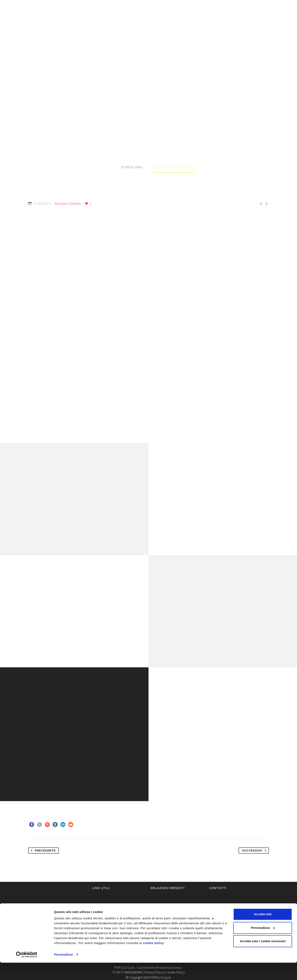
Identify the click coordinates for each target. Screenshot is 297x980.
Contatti (281, 19)
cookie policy (153, 961)
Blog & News (195, 19)
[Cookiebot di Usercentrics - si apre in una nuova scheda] (27, 972)
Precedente (42, 851)
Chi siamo (127, 19)
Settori (150, 19)
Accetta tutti (263, 932)
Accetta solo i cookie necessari (263, 959)
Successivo (255, 851)
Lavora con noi (227, 19)
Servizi (170, 19)
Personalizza (63, 972)
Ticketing (257, 19)
